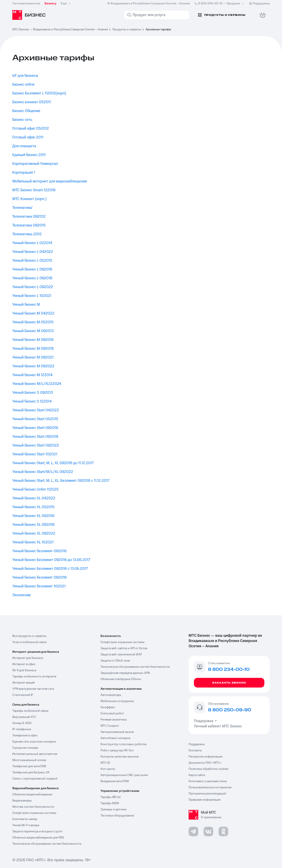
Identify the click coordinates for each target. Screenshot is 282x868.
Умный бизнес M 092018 (33, 349)
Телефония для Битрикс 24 (31, 772)
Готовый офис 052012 (31, 129)
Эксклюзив (21, 595)
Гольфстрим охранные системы (34, 813)
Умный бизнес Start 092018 (35, 437)
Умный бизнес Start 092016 (35, 428)
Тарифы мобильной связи (30, 711)
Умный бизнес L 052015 (32, 261)
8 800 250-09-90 (230, 710)
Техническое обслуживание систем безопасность (47, 844)
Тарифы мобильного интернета (34, 677)
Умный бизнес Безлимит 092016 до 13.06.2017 (51, 560)
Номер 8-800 (22, 723)
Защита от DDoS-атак (115, 661)
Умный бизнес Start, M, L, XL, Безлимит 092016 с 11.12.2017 (61, 481)
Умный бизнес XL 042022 (34, 498)
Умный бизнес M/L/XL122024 (37, 384)
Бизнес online (23, 85)
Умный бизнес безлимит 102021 (39, 586)
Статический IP (23, 695)
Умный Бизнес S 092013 (33, 393)
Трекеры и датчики (114, 809)
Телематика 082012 (29, 217)
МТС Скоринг (110, 726)
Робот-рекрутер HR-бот (117, 750)
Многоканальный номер (29, 760)
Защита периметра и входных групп (37, 831)
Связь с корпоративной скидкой (35, 779)
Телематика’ (23, 208)
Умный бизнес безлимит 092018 (39, 577)
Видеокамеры (22, 801)
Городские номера (25, 748)
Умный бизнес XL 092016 (33, 516)
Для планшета (24, 146)
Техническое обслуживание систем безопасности (135, 667)
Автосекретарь (111, 695)
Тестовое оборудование (117, 816)
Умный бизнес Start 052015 (35, 419)
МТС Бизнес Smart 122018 (34, 190)
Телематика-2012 (27, 234)
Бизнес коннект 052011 (32, 102)
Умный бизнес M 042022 (33, 313)
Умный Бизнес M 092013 (33, 331)
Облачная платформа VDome (121, 679)
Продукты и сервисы (127, 29)
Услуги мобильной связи (30, 642)
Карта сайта (197, 775)
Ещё (66, 4)
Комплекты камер (25, 819)
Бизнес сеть (22, 120)
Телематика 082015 (29, 225)
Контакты (195, 750)
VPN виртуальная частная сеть (33, 689)
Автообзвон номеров (115, 738)
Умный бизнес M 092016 (33, 340)
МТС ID (105, 763)
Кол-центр (108, 769)
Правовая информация (205, 800)
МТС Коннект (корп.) (29, 199)
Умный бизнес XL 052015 (33, 507)
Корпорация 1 (24, 173)
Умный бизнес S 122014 (32, 401)
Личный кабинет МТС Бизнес (218, 726)
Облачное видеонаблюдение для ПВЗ (38, 838)
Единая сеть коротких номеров (34, 742)
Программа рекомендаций (207, 794)
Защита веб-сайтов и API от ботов (124, 648)
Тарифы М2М (110, 803)
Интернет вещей (24, 683)
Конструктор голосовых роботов (123, 744)
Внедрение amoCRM (115, 781)
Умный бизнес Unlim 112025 (35, 489)
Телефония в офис (25, 736)
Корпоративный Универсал (35, 164)
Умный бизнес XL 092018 (33, 525)
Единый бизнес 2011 (29, 155)
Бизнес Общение (26, 111)
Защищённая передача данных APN (125, 673)
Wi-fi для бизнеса (24, 670)
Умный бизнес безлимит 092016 (39, 551)
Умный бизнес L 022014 (32, 243)
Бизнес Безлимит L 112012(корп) (39, 93)
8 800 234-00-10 (219, 4)
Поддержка (204, 721)
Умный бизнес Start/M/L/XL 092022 (43, 472)
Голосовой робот (112, 714)
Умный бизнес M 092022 (33, 366)
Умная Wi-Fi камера (26, 825)
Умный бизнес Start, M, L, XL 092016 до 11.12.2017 (53, 463)
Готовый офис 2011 (28, 137)
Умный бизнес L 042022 (33, 252)
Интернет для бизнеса (28, 658)
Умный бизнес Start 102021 (35, 454)
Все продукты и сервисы (29, 636)
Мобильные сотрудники (117, 701)
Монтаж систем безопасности (33, 807)
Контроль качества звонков (120, 757)
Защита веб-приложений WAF (121, 655)
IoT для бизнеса (25, 76)
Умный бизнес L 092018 (32, 278)
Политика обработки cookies (209, 769)
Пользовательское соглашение (210, 787)
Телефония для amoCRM (29, 766)
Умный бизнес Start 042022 (36, 410)
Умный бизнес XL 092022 (34, 533)
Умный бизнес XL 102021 (33, 542)
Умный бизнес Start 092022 (36, 445)
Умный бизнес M (26, 305)
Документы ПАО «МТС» (205, 763)
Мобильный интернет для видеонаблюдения (50, 181)
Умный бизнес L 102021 (32, 296)
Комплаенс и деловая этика (208, 781)
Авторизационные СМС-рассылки (124, 775)
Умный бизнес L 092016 (32, 269)
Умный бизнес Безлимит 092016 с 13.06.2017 (50, 569)
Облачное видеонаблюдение (32, 794)
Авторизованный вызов (117, 732)
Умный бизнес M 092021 (33, 357)
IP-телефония (22, 729)
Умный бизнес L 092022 (33, 287)
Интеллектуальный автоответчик (35, 754)
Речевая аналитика (113, 720)
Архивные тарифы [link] (158, 29)
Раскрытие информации (206, 757)
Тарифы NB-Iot (110, 797)
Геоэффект (108, 707)
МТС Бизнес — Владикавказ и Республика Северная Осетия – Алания (60, 29)
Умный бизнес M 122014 (32, 375)
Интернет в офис (24, 664)
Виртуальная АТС (24, 717)
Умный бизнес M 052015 (33, 322)
